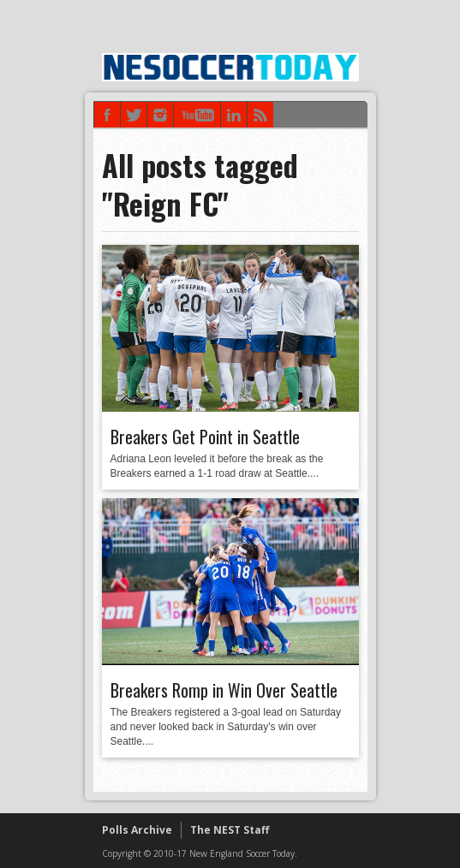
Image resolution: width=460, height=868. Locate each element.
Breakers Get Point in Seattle (205, 437)
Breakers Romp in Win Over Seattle (224, 690)
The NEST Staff (230, 830)
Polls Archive (137, 830)
